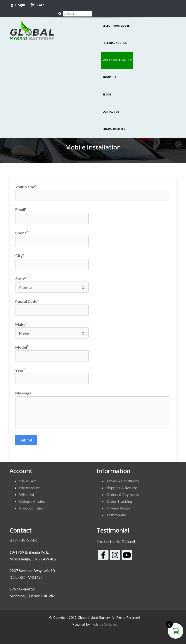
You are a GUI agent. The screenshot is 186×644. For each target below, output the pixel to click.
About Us (109, 70)
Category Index (32, 494)
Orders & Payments (123, 487)
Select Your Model (116, 19)
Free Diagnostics (115, 36)
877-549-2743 (23, 533)
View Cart (27, 474)
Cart (37, 5)
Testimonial (116, 508)
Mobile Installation (117, 53)
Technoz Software (104, 617)
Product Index (31, 501)
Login (18, 5)
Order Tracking (119, 494)
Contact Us (111, 105)
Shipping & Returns (122, 481)
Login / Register (114, 122)
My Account (29, 481)
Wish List (27, 487)
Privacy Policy (118, 501)
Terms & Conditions (123, 474)
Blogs (107, 87)
